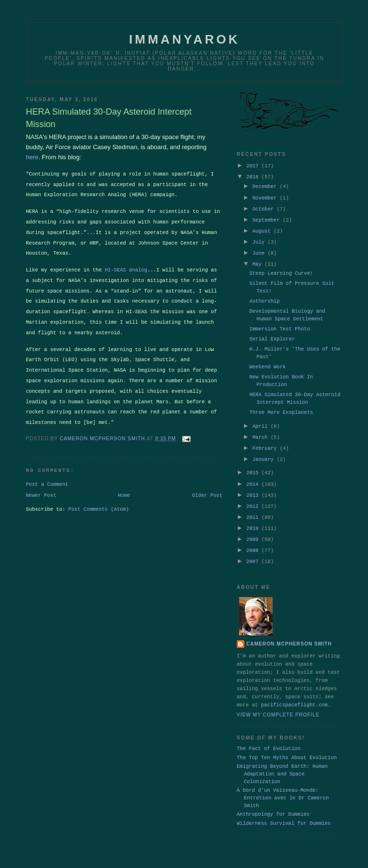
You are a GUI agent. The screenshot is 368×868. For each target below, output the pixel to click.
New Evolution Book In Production (281, 375)
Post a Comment (47, 474)
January (265, 452)
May (259, 259)
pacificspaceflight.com (294, 693)
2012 (254, 497)
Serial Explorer (272, 334)
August (263, 227)
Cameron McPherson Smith (289, 632)
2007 (254, 550)
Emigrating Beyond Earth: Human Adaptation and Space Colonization (282, 762)
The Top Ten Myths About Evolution (287, 746)
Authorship (264, 296)
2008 (254, 540)
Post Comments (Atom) (99, 500)
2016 (254, 176)
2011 (254, 508)
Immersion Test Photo (280, 324)
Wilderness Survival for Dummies (284, 812)
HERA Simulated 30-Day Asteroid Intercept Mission (295, 393)
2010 (254, 518)
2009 (254, 529)
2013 (254, 487)
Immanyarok (184, 39)
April (262, 421)
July (260, 238)
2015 (254, 465)
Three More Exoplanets (281, 407)
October (265, 206)
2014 (254, 476)
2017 (254, 165)
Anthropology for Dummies (273, 803)
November (266, 196)
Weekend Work (267, 362)
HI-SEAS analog (126, 266)
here (32, 157)
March (262, 431)
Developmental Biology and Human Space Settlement (287, 310)
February (266, 442)
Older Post (207, 486)
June (260, 248)
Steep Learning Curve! (281, 268)
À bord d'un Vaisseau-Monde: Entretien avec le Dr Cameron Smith (283, 786)
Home (124, 486)
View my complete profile (278, 704)
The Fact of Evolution (269, 737)
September (268, 217)
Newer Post (41, 486)
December (266, 185)
